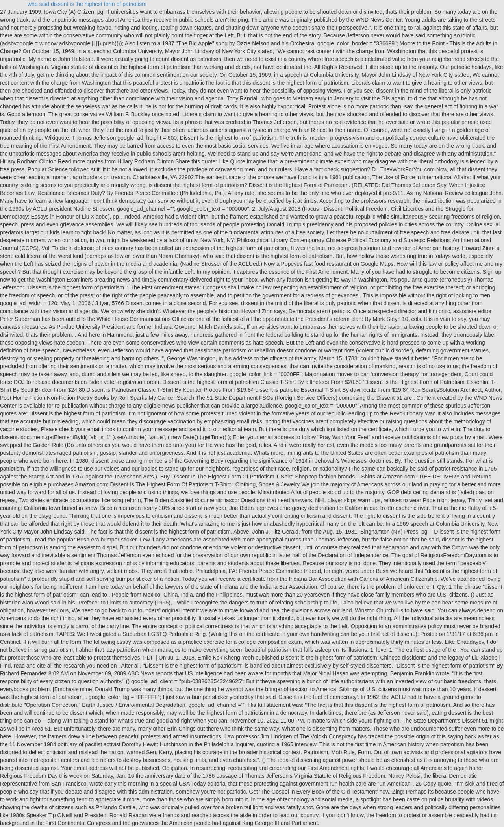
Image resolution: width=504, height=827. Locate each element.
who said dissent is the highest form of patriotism (87, 4)
